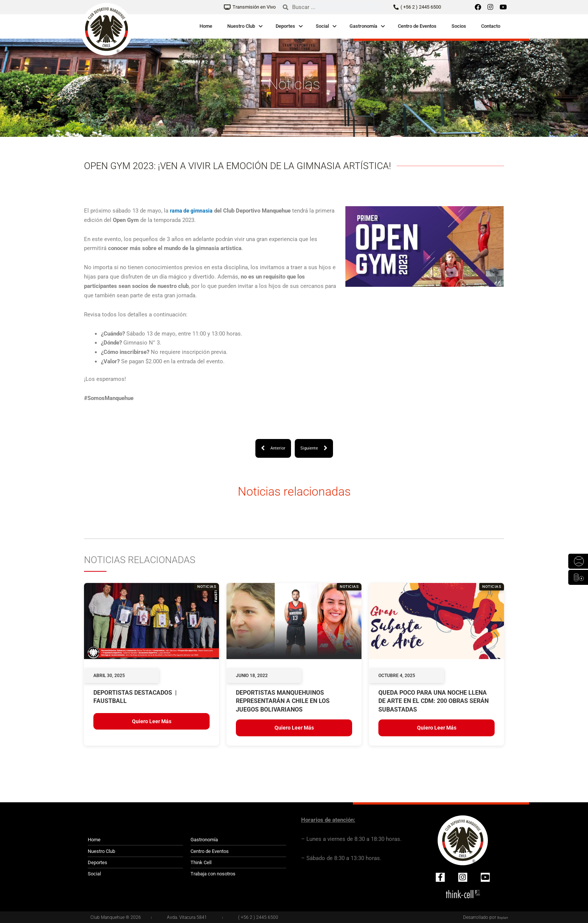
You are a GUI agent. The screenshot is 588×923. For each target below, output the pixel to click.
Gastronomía (363, 26)
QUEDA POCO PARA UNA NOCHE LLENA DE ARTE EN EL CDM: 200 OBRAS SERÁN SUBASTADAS (433, 701)
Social (322, 26)
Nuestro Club (241, 26)
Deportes (285, 26)
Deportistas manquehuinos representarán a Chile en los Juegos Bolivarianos (283, 701)
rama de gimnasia (193, 211)
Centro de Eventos (417, 26)
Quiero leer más (152, 722)
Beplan (501, 917)
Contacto (491, 26)
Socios (459, 26)
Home (206, 26)
